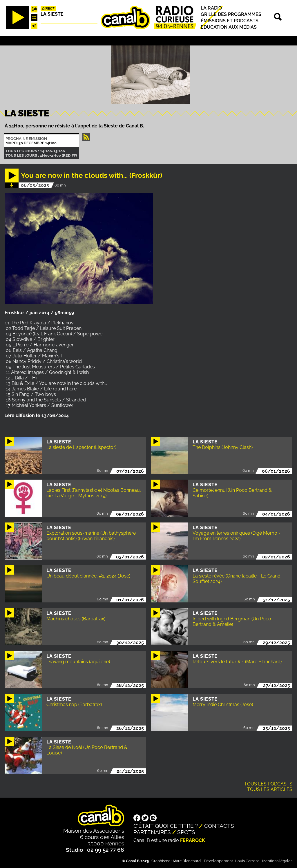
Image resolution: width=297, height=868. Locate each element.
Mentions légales (277, 861)
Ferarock (193, 840)
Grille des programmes (231, 14)
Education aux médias (229, 27)
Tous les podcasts (268, 784)
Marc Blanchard (187, 861)
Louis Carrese (247, 861)
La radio (211, 8)
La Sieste (52, 14)
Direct (48, 8)
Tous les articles (270, 789)
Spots (186, 832)
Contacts (219, 826)
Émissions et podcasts (230, 21)
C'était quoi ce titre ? (166, 826)
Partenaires (152, 832)
